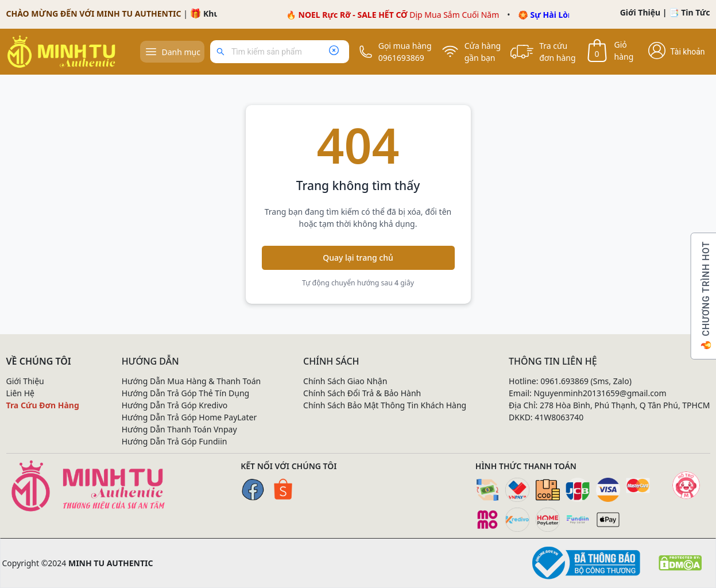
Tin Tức (695, 12)
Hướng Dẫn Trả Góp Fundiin (175, 441)
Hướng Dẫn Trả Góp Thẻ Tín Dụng (186, 393)
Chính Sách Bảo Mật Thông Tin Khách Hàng (385, 405)
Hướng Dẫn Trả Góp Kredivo (175, 405)
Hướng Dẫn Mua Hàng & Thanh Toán (191, 381)
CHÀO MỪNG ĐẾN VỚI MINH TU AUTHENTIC (94, 13)
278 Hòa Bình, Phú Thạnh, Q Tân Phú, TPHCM (625, 405)
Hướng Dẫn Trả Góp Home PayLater (189, 417)
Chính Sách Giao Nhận (345, 381)
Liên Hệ (20, 393)
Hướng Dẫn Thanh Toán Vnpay (179, 429)
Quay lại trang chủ (358, 258)
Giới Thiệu (640, 12)
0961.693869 (564, 381)
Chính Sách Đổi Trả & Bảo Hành (362, 393)
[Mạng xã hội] (686, 485)
